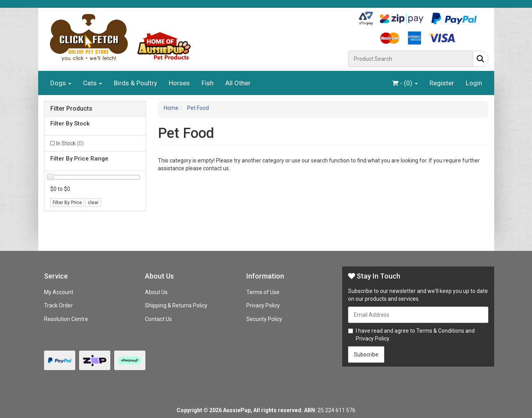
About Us (156, 292)
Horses (179, 83)
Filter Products (71, 109)
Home (171, 108)
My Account (59, 292)
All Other (238, 83)
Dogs (61, 83)
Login (474, 83)
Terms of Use (263, 292)
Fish (208, 83)
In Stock (70, 143)
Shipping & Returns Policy (176, 305)
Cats (93, 83)
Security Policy (264, 319)
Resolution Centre (66, 319)
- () (405, 83)
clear (93, 203)
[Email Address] (418, 315)
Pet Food (198, 108)
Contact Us (158, 319)
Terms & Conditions (440, 331)
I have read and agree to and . (411, 335)
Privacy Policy (263, 305)
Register (442, 83)
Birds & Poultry (135, 83)
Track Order (58, 305)
